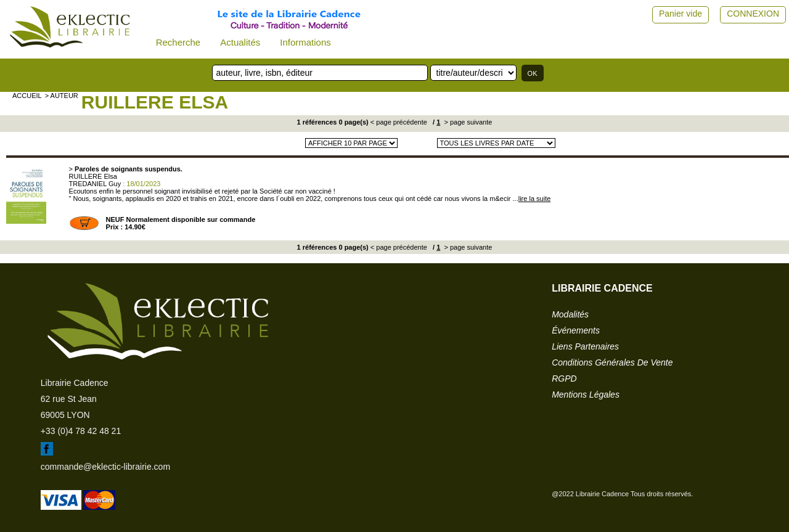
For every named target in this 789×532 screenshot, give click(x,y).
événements (576, 330)
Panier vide (681, 14)
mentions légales (586, 395)
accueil (27, 96)
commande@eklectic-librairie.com (105, 467)
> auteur (62, 96)
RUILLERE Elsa (155, 102)
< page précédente (399, 122)
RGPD (564, 379)
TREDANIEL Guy (95, 184)
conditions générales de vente (612, 362)
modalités (570, 314)
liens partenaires (585, 346)
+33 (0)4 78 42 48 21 (81, 431)
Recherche (178, 42)
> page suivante (467, 122)
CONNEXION (753, 14)
